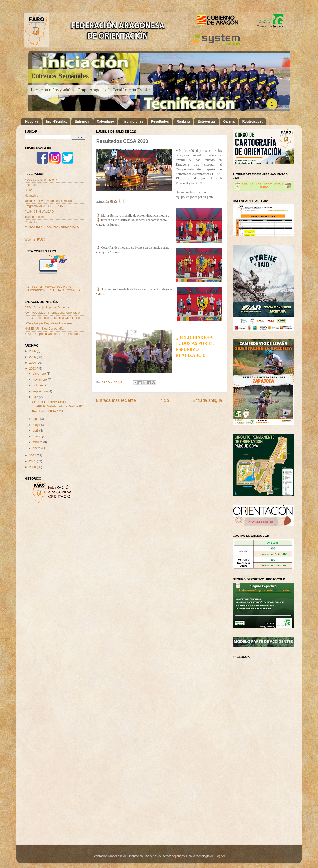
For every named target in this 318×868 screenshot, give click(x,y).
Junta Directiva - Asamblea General (48, 201)
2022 (33, 456)
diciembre (40, 374)
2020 (33, 467)
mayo (37, 425)
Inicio (164, 400)
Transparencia (34, 217)
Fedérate (31, 185)
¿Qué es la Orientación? (41, 180)
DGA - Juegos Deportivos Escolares (49, 323)
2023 (33, 369)
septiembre (41, 391)
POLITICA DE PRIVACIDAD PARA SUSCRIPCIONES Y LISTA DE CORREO (52, 289)
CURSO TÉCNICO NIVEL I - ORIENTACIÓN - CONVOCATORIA (58, 404)
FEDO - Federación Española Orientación (52, 318)
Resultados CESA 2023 (48, 412)
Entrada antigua (207, 400)
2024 (33, 363)
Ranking (183, 121)
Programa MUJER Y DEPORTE (46, 206)
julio (36, 397)
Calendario (105, 121)
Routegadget (252, 121)
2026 (33, 351)
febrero (38, 442)
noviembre (40, 380)
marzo (37, 436)
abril (36, 431)
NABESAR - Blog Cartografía (44, 329)
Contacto (31, 222)
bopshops (178, 856)
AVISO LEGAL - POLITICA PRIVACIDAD (52, 228)
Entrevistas (206, 121)
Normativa (32, 196)
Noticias (32, 121)
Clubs (29, 190)
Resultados (160, 121)
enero (37, 448)
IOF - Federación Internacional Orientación (53, 313)
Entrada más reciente (116, 400)
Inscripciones (132, 121)
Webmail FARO (35, 240)
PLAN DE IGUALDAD (39, 212)
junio (36, 419)
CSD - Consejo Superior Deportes (47, 308)
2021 (33, 461)
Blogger (220, 856)
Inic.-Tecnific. (56, 121)
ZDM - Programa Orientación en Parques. (52, 334)
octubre (38, 385)
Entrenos (82, 121)
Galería (229, 121)
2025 (33, 357)
